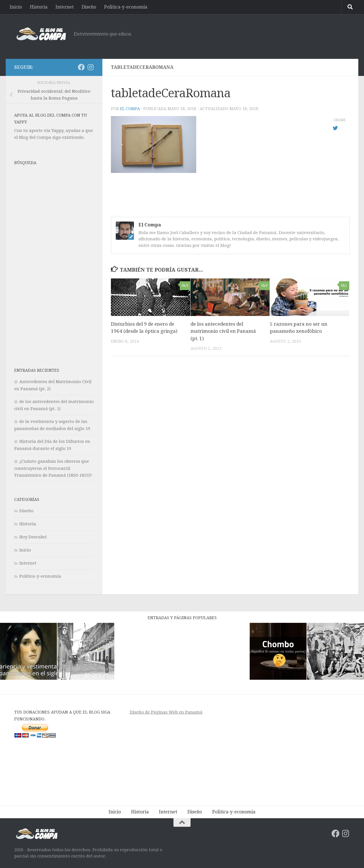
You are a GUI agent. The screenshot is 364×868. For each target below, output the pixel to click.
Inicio (16, 7)
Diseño (89, 7)
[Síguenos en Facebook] (81, 67)
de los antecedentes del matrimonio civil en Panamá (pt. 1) (223, 331)
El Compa (130, 109)
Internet (65, 7)
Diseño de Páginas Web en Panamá (166, 712)
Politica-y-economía (126, 7)
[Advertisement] (246, 36)
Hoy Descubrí (33, 537)
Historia (39, 7)
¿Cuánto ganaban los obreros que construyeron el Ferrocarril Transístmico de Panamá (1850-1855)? (53, 468)
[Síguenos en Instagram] (90, 67)
